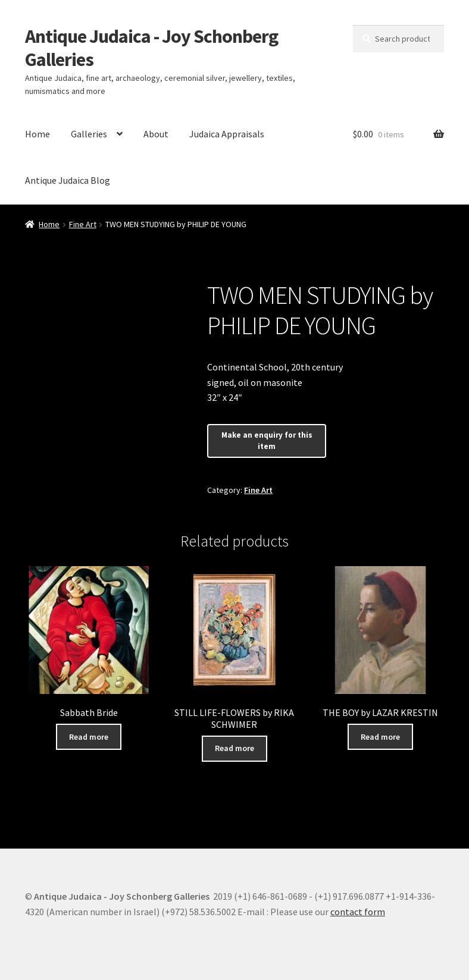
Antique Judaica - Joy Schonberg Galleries (151, 48)
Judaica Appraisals (227, 134)
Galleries (89, 134)
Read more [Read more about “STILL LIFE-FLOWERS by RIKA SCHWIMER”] (234, 748)
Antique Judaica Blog (68, 180)
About (156, 134)
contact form (358, 912)
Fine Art (83, 224)
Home (37, 134)
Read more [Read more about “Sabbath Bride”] (89, 737)
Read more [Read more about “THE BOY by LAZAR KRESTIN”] (380, 737)
